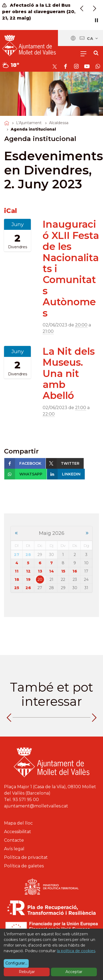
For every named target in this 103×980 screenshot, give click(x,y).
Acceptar (74, 972)
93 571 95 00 (26, 800)
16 (75, 571)
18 (17, 579)
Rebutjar (27, 972)
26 (28, 588)
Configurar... (16, 963)
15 (63, 571)
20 (40, 579)
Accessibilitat (18, 832)
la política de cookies (76, 951)
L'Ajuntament (29, 123)
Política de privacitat (26, 857)
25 (17, 588)
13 (40, 571)
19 (28, 579)
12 (28, 571)
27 (17, 555)
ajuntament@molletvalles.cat (36, 806)
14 (51, 571)
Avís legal (14, 849)
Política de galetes (24, 866)
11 (17, 571)
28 (28, 555)
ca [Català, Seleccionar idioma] (93, 39)
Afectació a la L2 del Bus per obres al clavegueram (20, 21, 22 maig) (39, 12)
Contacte (14, 840)
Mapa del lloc (18, 823)
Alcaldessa (59, 123)
